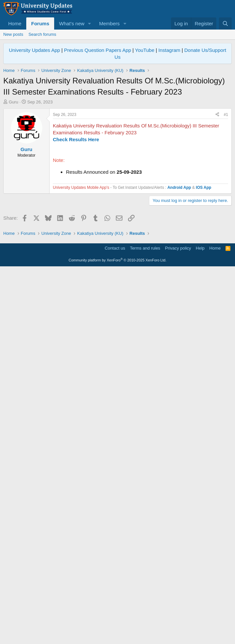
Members (109, 23)
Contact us (115, 622)
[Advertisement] (117, 154)
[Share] (217, 207)
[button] (90, 23)
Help (200, 622)
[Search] (225, 23)
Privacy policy (178, 622)
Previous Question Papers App (97, 50)
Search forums (43, 34)
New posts (13, 34)
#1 (226, 207)
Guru (14, 102)
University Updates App (34, 50)
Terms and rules (145, 622)
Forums (40, 23)
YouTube (145, 50)
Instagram (170, 50)
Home (15, 23)
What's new (72, 23)
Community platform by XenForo (117, 634)
